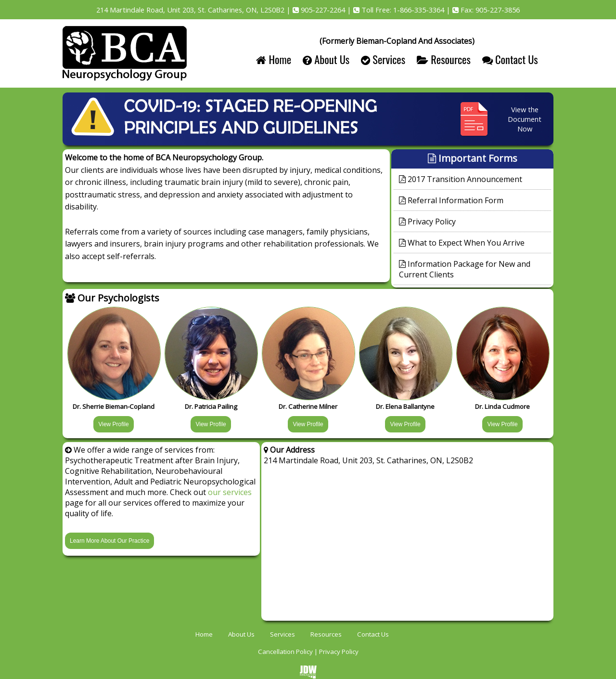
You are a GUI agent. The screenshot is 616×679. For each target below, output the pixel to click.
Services (383, 59)
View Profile (113, 424)
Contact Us (510, 59)
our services (230, 492)
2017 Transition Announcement (461, 179)
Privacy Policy (427, 222)
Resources (444, 59)
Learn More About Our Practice (109, 541)
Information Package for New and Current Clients (465, 269)
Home (274, 59)
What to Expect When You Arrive (462, 243)
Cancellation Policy (285, 652)
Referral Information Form (451, 200)
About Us (326, 59)
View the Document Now (525, 119)
